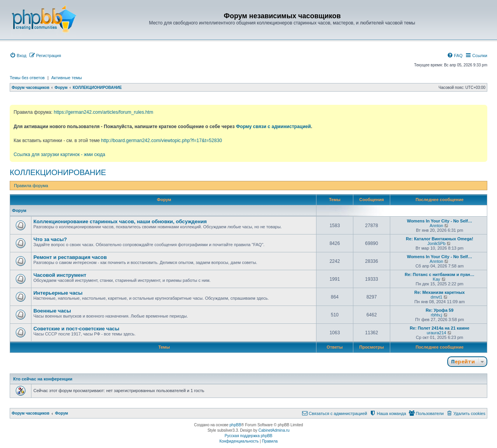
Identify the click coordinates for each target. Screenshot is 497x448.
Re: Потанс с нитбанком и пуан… (439, 274)
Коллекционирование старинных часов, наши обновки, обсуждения (120, 221)
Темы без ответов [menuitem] (27, 78)
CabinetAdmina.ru (274, 430)
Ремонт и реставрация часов (70, 257)
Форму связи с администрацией (274, 127)
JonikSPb (436, 243)
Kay (437, 279)
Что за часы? (50, 239)
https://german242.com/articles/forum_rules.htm (103, 112)
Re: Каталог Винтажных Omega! (439, 239)
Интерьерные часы (58, 293)
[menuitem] (18, 56)
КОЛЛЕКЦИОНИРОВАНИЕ (58, 172)
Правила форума (31, 186)
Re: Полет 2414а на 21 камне (440, 328)
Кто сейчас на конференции (43, 379)
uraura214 (436, 333)
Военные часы (52, 311)
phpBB (235, 425)
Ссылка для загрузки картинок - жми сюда (59, 155)
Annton (437, 226)
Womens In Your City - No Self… (440, 221)
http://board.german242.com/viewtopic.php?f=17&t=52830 (161, 141)
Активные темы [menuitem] (67, 78)
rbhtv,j (436, 315)
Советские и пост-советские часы (76, 329)
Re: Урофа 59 (440, 310)
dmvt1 (436, 297)
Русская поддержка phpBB (248, 436)
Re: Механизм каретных (440, 292)
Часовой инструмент (60, 275)
